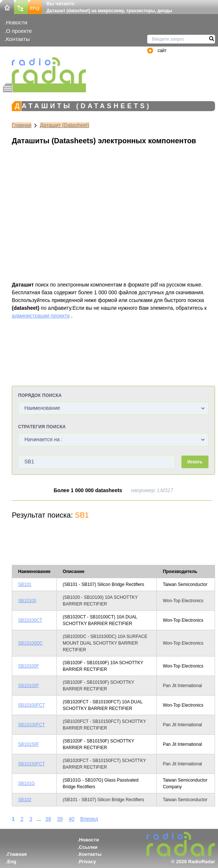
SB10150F (29, 744)
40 (72, 819)
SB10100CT (30, 620)
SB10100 (27, 601)
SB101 (25, 584)
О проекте (19, 31)
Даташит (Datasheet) (65, 125)
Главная (22, 125)
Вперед (89, 819)
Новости (17, 22)
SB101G (26, 783)
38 (48, 819)
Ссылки (88, 847)
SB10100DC (30, 643)
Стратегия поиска (42, 427)
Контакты (18, 39)
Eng (12, 862)
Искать (195, 462)
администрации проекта (41, 316)
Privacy (87, 862)
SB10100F (29, 666)
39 (60, 819)
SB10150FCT (32, 764)
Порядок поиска (40, 395)
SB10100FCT (32, 705)
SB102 (25, 800)
